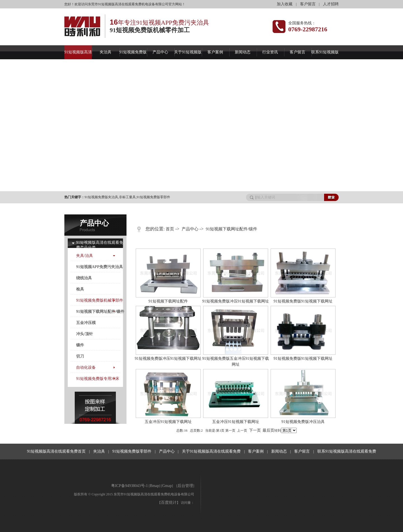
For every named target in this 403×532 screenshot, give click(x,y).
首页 (170, 229)
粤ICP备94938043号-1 (129, 486)
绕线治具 (84, 278)
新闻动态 (243, 52)
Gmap (167, 486)
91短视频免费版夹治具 (101, 197)
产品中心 (160, 52)
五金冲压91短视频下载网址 (168, 422)
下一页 (255, 430)
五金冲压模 (86, 323)
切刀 (80, 356)
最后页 (268, 430)
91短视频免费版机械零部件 (100, 300)
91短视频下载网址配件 (168, 301)
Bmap (154, 486)
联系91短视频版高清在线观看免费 (347, 451)
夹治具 (106, 52)
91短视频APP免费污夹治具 (99, 267)
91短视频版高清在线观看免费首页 (56, 451)
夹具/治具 (85, 256)
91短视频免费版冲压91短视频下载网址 (236, 301)
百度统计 (169, 503)
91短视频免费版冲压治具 (303, 422)
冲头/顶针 (85, 334)
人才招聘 (331, 4)
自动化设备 (86, 367)
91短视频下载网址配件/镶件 (100, 312)
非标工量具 (127, 197)
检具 (80, 289)
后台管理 (185, 486)
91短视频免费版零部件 (153, 197)
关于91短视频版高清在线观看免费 (211, 451)
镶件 (80, 345)
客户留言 (308, 4)
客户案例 (215, 52)
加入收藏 (285, 4)
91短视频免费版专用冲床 (98, 379)
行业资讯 (270, 52)
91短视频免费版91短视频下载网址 (303, 301)
